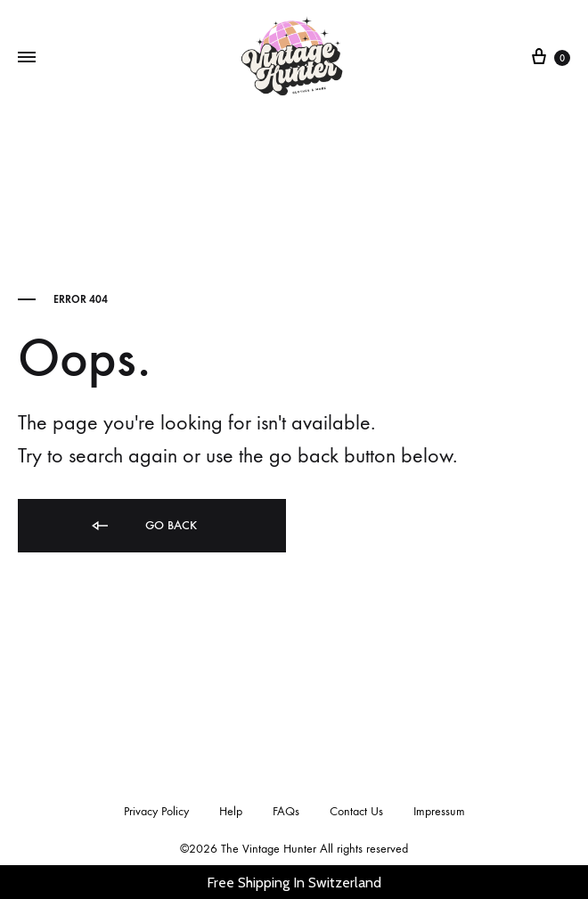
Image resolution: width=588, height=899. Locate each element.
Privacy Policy (156, 811)
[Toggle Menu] (27, 58)
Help (231, 811)
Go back (143, 526)
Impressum (439, 811)
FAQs (286, 811)
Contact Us (356, 811)
